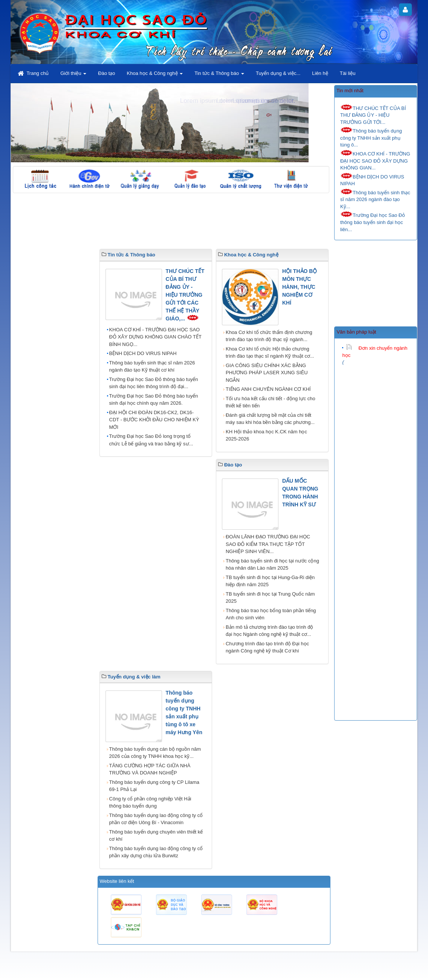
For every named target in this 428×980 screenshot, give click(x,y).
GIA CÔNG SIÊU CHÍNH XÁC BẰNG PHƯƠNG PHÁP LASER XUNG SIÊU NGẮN (267, 373)
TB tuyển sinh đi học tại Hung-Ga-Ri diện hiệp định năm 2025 (270, 581)
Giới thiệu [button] (73, 75)
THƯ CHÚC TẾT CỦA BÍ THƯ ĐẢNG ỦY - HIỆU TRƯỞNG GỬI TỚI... (373, 115)
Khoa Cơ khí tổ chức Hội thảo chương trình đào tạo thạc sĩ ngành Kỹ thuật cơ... (270, 353)
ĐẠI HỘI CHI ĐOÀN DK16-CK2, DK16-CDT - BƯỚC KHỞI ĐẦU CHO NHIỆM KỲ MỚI (154, 420)
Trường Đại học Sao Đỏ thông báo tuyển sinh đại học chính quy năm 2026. (154, 400)
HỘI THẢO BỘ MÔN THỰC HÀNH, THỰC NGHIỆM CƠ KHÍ (300, 287)
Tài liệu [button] (348, 73)
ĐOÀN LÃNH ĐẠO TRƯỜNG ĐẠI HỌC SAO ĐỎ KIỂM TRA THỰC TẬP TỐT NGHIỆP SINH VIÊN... (268, 544)
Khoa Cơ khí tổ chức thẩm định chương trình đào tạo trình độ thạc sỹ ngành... (269, 336)
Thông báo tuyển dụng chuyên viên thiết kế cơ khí (156, 836)
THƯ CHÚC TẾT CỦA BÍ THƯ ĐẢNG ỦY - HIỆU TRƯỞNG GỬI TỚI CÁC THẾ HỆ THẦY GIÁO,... (185, 295)
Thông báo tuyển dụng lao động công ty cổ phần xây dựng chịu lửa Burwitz (156, 852)
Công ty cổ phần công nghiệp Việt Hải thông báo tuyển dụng (150, 802)
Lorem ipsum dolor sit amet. (256, 101)
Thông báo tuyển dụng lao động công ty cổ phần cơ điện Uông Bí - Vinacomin (156, 819)
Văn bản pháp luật (356, 332)
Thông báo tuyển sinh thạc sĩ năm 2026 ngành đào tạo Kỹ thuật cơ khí (152, 367)
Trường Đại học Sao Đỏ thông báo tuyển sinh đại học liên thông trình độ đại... (154, 383)
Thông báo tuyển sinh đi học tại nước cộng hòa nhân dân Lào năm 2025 (272, 565)
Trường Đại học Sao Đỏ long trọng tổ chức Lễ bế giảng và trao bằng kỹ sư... (151, 440)
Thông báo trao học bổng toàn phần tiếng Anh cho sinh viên (271, 614)
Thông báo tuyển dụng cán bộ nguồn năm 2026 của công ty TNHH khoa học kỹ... (155, 753)
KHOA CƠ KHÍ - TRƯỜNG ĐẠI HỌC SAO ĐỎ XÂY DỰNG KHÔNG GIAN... (375, 160)
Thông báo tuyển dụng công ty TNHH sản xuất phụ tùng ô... (371, 137)
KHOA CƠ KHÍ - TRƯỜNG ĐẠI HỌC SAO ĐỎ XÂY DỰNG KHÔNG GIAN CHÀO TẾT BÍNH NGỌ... (155, 337)
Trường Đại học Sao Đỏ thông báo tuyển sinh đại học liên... (373, 222)
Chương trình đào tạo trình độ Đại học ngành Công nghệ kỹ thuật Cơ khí (267, 647)
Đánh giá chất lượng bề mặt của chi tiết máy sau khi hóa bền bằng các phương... (270, 419)
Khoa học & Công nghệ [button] (155, 75)
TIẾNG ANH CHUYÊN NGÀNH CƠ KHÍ (268, 389)
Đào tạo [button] (106, 73)
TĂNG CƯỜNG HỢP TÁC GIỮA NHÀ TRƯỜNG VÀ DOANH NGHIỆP (150, 769)
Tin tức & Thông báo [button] (219, 75)
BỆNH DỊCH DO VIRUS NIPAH (372, 180)
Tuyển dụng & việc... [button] (278, 73)
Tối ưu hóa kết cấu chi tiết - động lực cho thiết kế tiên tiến (271, 402)
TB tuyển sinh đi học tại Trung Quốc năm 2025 (270, 598)
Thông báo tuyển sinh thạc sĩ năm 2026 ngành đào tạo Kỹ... (375, 199)
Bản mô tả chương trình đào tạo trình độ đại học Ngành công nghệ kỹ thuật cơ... (269, 631)
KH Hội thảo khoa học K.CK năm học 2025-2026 (266, 435)
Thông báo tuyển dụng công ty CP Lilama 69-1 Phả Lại (154, 786)
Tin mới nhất (350, 91)
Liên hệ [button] (320, 73)
